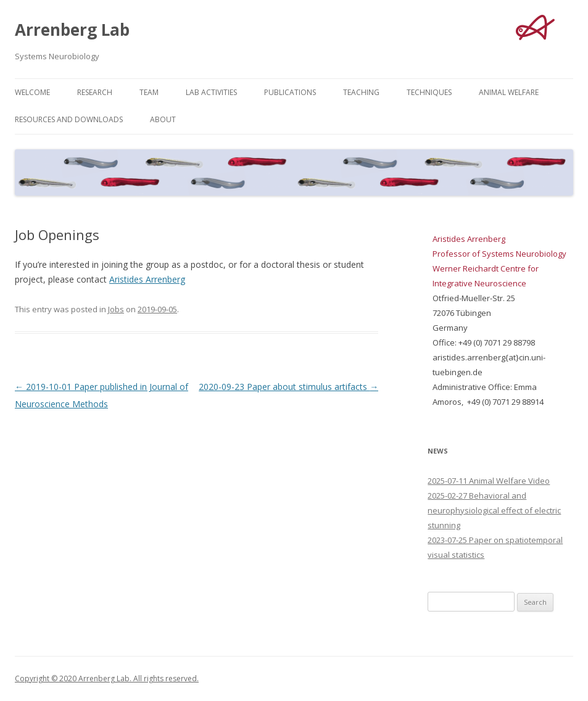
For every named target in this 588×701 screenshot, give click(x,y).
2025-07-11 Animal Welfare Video (489, 481)
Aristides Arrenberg (147, 279)
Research (95, 92)
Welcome (32, 92)
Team (149, 92)
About (163, 119)
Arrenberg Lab (72, 30)
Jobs (116, 309)
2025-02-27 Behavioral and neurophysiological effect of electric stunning (494, 510)
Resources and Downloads (69, 119)
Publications (290, 92)
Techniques (429, 92)
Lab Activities (211, 92)
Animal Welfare (509, 92)
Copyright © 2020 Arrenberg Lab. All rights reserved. (107, 678)
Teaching (361, 92)
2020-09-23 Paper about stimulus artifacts (288, 387)
